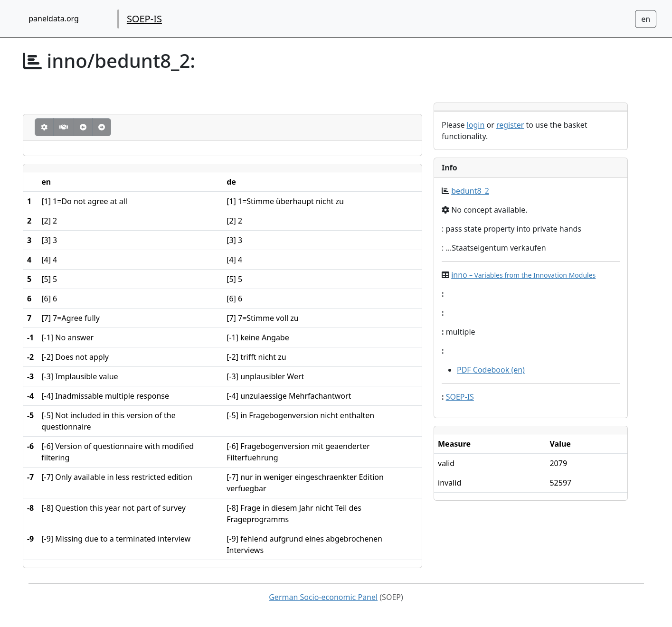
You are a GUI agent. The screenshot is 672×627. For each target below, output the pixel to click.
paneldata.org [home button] (54, 19)
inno (523, 275)
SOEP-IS (144, 19)
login (476, 125)
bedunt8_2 (470, 191)
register (510, 125)
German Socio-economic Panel (323, 597)
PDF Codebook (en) (491, 370)
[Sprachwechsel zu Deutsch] (646, 19)
